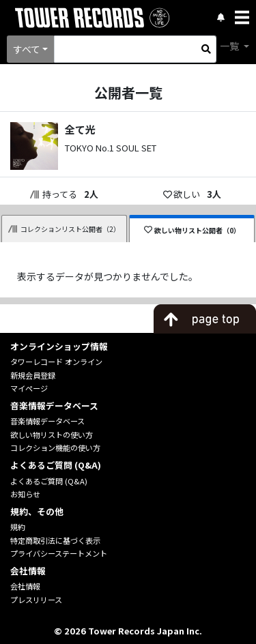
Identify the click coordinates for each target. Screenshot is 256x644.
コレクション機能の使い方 (55, 448)
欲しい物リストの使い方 (52, 435)
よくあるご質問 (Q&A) (49, 481)
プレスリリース (36, 600)
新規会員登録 (33, 375)
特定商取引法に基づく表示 (55, 540)
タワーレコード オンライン (56, 362)
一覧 (230, 46)
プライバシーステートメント (59, 553)
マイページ (29, 388)
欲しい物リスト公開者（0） (192, 230)
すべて (27, 49)
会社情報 (25, 586)
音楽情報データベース (47, 421)
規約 (18, 527)
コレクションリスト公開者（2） (64, 229)
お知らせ (25, 494)
